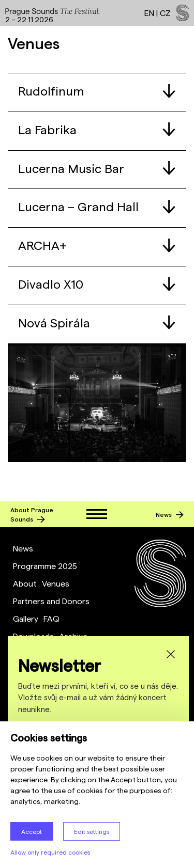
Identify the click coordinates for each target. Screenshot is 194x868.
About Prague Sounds (32, 515)
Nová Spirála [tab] (97, 322)
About (25, 583)
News (170, 515)
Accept (32, 831)
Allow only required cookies (50, 852)
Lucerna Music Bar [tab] (97, 168)
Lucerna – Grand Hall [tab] (97, 206)
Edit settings (92, 831)
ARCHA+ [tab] (97, 245)
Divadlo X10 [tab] (97, 284)
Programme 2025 (45, 566)
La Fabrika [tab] (97, 129)
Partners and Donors (51, 601)
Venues (56, 583)
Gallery (26, 618)
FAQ (51, 618)
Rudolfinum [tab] (97, 91)
